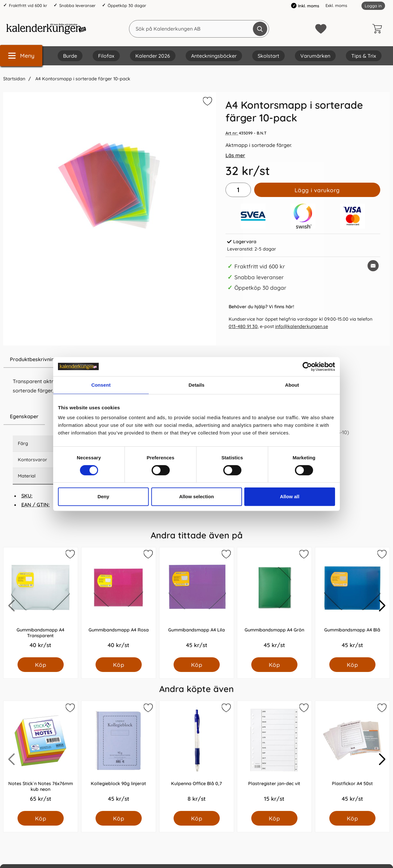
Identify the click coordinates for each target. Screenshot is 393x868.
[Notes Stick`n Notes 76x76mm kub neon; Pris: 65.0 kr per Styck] (41, 756)
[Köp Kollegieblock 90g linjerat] (119, 818)
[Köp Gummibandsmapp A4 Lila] (196, 665)
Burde (70, 56)
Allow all (290, 496)
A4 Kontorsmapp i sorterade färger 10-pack (82, 79)
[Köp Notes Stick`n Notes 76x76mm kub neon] (41, 818)
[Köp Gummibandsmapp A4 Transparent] (41, 665)
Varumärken (315, 56)
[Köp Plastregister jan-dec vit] (274, 818)
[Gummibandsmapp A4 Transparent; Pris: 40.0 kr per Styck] (41, 602)
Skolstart (268, 56)
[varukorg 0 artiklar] (379, 29)
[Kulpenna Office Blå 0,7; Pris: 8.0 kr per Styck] (197, 756)
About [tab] (292, 385)
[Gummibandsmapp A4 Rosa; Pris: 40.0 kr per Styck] (119, 602)
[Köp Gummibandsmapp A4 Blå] (352, 665)
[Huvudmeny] (21, 56)
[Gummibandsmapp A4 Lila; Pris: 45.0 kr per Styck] (197, 602)
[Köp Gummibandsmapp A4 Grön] (274, 665)
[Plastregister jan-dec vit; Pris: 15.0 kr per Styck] (274, 756)
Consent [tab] (101, 385)
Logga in (373, 6)
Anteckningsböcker (214, 56)
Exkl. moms (336, 5)
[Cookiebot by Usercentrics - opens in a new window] (307, 367)
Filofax (106, 56)
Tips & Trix (364, 56)
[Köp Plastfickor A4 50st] (352, 818)
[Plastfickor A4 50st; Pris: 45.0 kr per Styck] (352, 756)
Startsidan (14, 79)
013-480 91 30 (243, 326)
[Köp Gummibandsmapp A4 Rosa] (119, 665)
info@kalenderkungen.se (302, 326)
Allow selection (196, 496)
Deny (103, 496)
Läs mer (235, 155)
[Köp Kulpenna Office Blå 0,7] (196, 818)
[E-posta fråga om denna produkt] (373, 266)
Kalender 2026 (153, 56)
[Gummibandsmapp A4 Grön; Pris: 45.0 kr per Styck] (274, 602)
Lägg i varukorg (317, 190)
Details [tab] (196, 385)
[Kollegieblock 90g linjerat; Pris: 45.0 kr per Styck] (119, 756)
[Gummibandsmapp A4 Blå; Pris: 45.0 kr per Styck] (352, 602)
